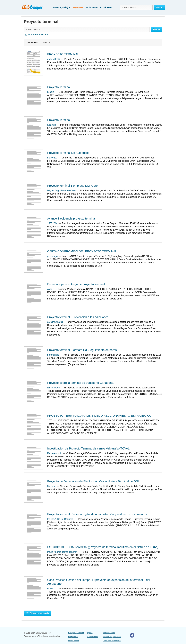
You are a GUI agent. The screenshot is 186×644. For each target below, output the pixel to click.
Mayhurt (51, 486)
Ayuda (90, 633)
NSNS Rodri (54, 388)
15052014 (52, 223)
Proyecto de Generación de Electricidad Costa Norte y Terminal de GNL (93, 481)
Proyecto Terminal (59, 87)
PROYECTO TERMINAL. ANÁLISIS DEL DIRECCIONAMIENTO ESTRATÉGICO (99, 416)
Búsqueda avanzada (37, 613)
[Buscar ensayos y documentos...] (136, 7)
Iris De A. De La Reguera (60, 519)
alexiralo (52, 125)
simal (50, 589)
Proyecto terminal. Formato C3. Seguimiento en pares (82, 350)
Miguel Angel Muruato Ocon (62, 191)
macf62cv (52, 158)
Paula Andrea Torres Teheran (62, 552)
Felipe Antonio (55, 453)
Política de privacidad (112, 637)
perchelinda (53, 355)
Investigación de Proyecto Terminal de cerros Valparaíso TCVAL (88, 448)
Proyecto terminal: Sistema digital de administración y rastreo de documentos (97, 514)
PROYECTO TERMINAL (63, 54)
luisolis (51, 92)
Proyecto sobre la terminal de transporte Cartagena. (81, 383)
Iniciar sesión (92, 7)
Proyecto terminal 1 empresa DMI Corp (72, 186)
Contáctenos (106, 7)
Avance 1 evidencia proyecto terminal (71, 218)
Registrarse (78, 7)
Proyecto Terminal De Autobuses (68, 153)
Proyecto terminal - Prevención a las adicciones (78, 317)
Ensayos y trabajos (62, 7)
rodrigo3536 (53, 59)
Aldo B (51, 289)
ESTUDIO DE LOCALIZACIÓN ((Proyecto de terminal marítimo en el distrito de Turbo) (103, 547)
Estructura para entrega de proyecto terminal (76, 284)
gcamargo (52, 256)
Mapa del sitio (109, 633)
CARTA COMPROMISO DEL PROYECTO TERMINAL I (83, 251)
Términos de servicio (112, 641)
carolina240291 (55, 322)
